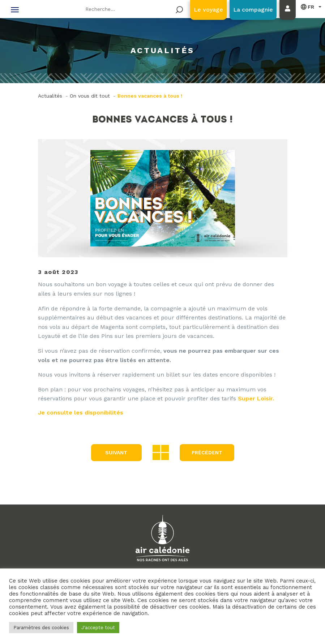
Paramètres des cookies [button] (41, 628)
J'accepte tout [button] (98, 628)
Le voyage (208, 10)
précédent (207, 452)
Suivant (116, 452)
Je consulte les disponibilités (81, 413)
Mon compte (289, 17)
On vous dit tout (90, 96)
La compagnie (253, 10)
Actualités (50, 96)
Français (308, 7)
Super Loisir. (256, 398)
